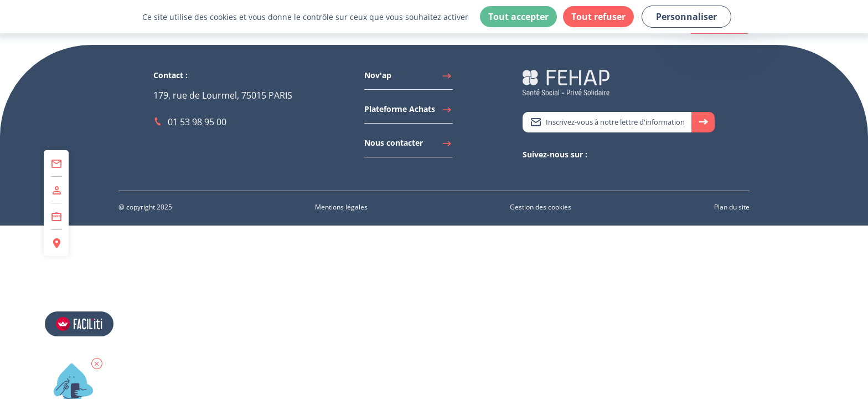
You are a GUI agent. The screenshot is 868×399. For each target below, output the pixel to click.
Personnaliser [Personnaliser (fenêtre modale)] (686, 17)
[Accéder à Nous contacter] (409, 146)
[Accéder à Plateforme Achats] (409, 112)
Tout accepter (518, 17)
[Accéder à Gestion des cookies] (541, 207)
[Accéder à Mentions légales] (341, 207)
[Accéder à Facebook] (561, 174)
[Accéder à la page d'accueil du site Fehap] (566, 82)
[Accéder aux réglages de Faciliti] (79, 324)
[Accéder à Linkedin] (539, 174)
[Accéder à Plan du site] (732, 207)
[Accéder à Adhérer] (56, 190)
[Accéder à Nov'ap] (409, 78)
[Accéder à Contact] (56, 163)
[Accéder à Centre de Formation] (56, 217)
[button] (97, 364)
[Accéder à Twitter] (528, 174)
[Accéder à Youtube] (550, 174)
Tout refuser (598, 17)
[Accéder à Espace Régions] (56, 243)
